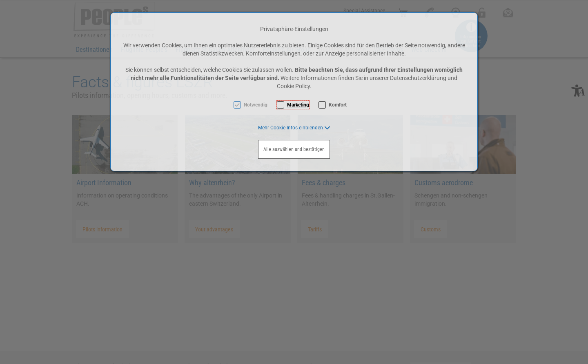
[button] (294, 128)
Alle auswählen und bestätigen (294, 149)
